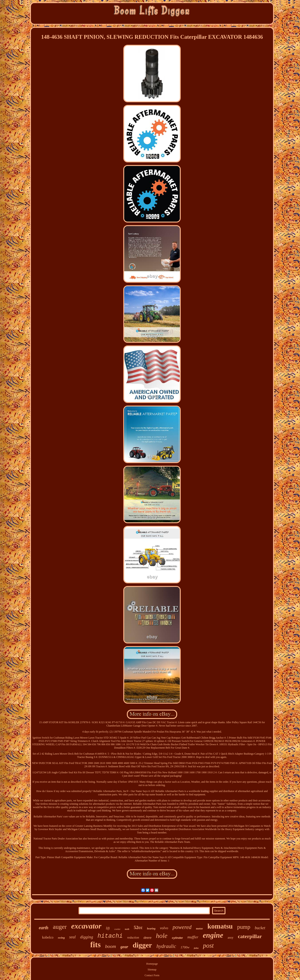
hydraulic (166, 946)
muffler (193, 937)
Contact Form (152, 975)
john (196, 948)
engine (213, 935)
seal (72, 937)
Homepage (152, 964)
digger (142, 945)
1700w (185, 947)
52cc (138, 927)
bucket (260, 928)
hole (162, 936)
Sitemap (152, 970)
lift (108, 928)
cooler (117, 929)
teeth (127, 929)
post (208, 945)
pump (244, 927)
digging (87, 937)
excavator (86, 926)
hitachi (110, 936)
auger (60, 927)
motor (200, 929)
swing (61, 938)
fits (96, 945)
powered (182, 927)
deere (148, 938)
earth (44, 928)
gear (124, 947)
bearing (151, 929)
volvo (164, 928)
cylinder (177, 938)
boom (110, 946)
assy (231, 937)
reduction (133, 938)
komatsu (220, 926)
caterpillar (250, 936)
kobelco (48, 937)
